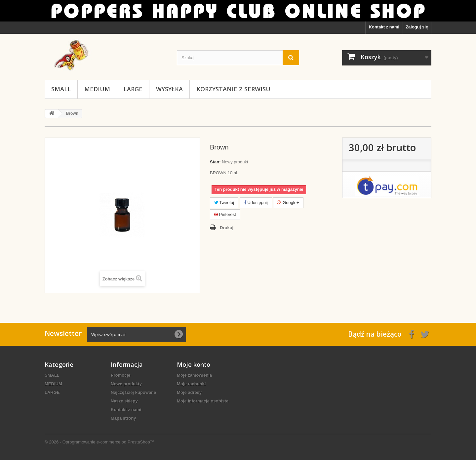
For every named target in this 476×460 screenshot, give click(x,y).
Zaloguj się (417, 27)
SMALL (61, 89)
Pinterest (225, 214)
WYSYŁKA (169, 89)
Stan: (215, 162)
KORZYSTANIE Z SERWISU (233, 89)
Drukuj (227, 228)
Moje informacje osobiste (203, 401)
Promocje (120, 375)
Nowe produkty (126, 384)
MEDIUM (97, 89)
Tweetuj (224, 203)
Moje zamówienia (194, 375)
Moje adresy (189, 392)
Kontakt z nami (384, 27)
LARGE (133, 89)
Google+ (288, 203)
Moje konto (194, 364)
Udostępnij (256, 203)
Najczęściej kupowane (133, 392)
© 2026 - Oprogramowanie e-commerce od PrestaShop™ (99, 442)
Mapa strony (123, 418)
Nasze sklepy (124, 401)
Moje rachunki (191, 384)
